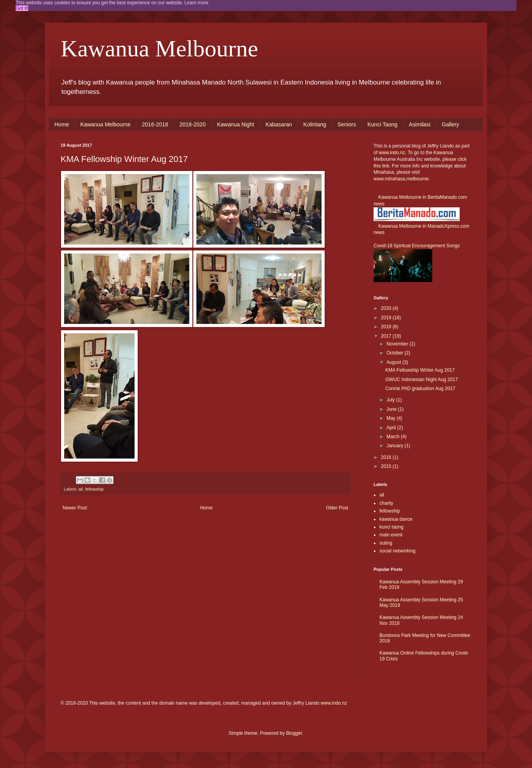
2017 (387, 336)
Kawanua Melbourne (159, 49)
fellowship (94, 489)
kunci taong (391, 527)
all (81, 489)
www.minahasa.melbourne (401, 179)
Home (62, 124)
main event (391, 535)
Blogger (294, 733)
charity (386, 503)
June (392, 409)
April (392, 428)
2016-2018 (155, 124)
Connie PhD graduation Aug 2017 (420, 388)
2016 (387, 457)
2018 (387, 327)
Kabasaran (279, 124)
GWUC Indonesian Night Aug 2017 (421, 380)
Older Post (337, 508)
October (395, 353)
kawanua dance (396, 519)
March (394, 437)
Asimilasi (420, 124)
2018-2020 (193, 124)
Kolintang (315, 124)
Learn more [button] (197, 3)
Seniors (347, 124)
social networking (397, 551)
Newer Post (75, 508)
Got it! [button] (22, 8)
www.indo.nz (392, 153)
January (395, 446)
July (391, 400)
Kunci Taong (382, 124)
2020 (387, 308)
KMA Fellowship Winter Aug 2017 (420, 370)
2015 (387, 466)
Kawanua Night (236, 124)
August (395, 362)
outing (386, 543)
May (392, 418)
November (398, 344)
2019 (387, 318)
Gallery (450, 124)
